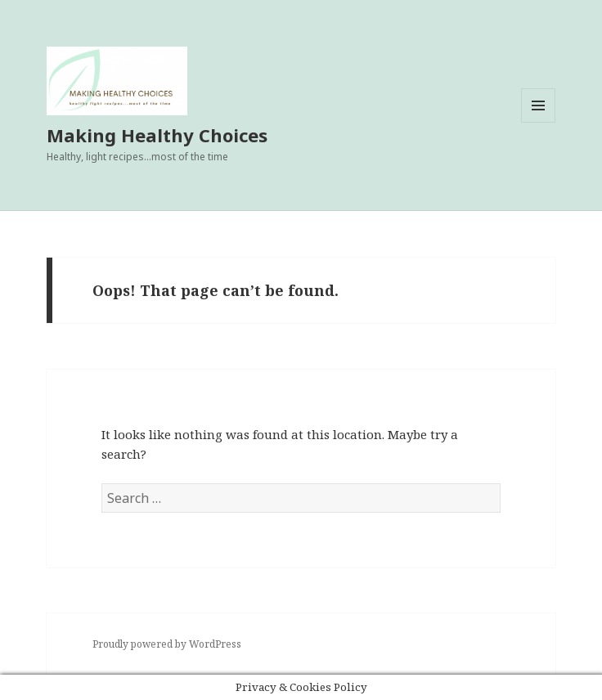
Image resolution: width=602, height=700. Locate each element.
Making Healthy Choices (157, 135)
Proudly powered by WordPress (167, 644)
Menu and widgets (539, 122)
